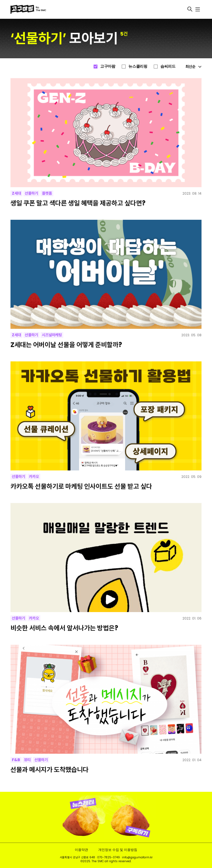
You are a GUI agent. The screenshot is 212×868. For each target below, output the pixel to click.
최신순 (194, 67)
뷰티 (27, 760)
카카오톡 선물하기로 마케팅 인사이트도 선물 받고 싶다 (81, 486)
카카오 (34, 477)
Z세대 (16, 193)
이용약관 (81, 850)
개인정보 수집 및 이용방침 (118, 850)
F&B (16, 760)
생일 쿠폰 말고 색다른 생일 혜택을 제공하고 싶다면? (78, 203)
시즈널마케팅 (52, 335)
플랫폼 (47, 193)
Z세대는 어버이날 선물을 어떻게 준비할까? (66, 345)
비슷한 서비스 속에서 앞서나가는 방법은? (64, 628)
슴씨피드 (168, 66)
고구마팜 (108, 66)
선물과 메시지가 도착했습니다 (50, 770)
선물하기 (31, 193)
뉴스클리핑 (138, 66)
